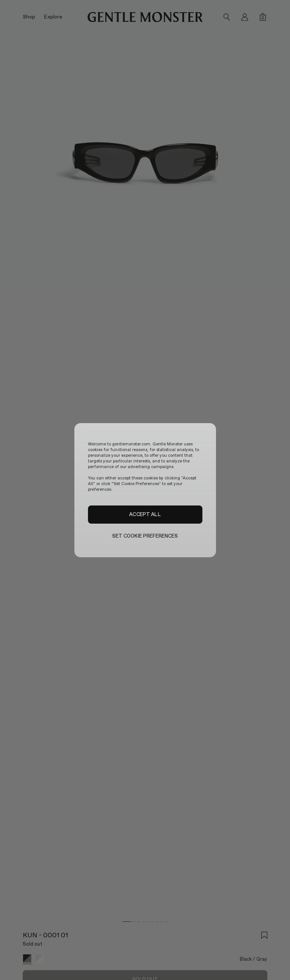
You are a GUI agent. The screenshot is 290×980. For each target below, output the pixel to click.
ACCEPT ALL (145, 514)
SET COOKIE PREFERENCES (145, 536)
